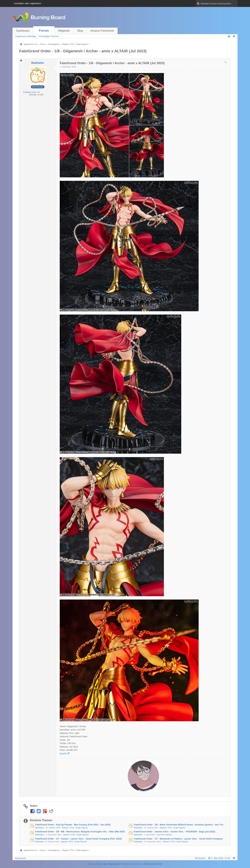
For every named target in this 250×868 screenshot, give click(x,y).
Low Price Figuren (164, 835)
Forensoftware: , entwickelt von (125, 864)
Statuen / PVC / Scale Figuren (75, 828)
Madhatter (40, 828)
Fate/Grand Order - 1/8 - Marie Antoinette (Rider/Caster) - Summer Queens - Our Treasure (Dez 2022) (187, 825)
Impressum (20, 858)
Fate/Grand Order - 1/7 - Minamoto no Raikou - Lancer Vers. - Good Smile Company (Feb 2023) (184, 839)
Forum (44, 31)
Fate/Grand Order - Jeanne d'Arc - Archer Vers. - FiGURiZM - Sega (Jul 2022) (175, 832)
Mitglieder (64, 31)
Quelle (63, 754)
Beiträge (33, 95)
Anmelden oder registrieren (28, 3)
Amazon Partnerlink (102, 31)
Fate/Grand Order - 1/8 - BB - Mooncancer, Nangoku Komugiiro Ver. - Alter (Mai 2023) (80, 832)
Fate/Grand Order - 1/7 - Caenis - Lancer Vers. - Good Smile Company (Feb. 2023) (78, 839)
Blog (80, 31)
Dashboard (23, 31)
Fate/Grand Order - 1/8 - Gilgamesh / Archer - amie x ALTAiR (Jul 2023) (83, 51)
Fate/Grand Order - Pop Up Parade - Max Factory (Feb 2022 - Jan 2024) (73, 825)
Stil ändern (200, 858)
